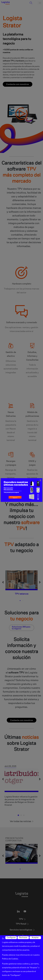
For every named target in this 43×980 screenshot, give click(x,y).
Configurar (11, 938)
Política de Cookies (10, 959)
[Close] (40, 480)
